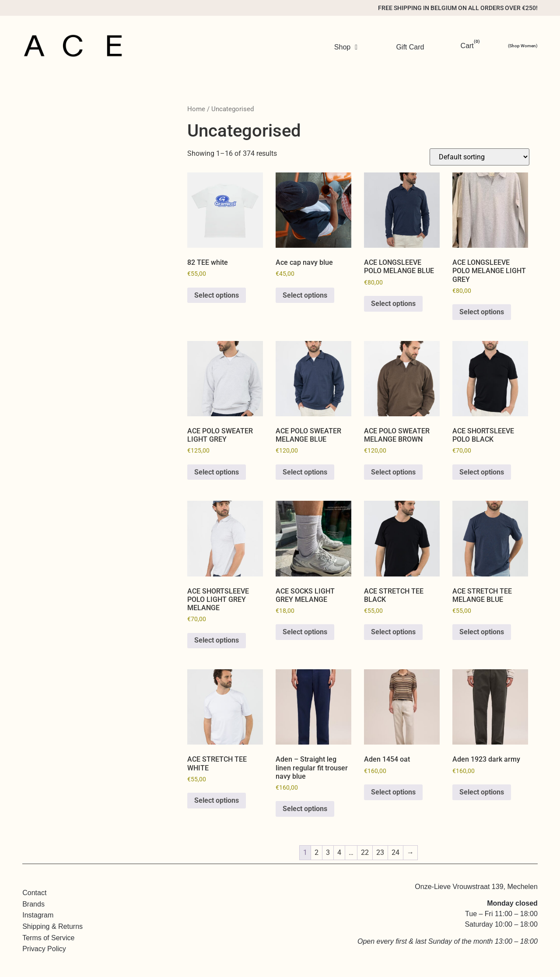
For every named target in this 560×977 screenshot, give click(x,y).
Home (196, 109)
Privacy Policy (44, 949)
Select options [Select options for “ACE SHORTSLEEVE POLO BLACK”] (482, 472)
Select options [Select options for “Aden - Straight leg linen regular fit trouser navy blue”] (305, 809)
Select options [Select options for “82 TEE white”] (217, 295)
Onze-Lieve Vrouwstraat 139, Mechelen (476, 886)
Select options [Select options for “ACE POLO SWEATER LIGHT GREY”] (217, 472)
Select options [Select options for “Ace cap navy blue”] (305, 295)
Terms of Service (48, 938)
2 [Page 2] (317, 852)
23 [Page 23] (380, 852)
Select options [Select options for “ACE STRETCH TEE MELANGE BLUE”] (482, 632)
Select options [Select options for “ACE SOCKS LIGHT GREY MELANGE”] (305, 632)
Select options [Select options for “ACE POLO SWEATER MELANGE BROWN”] (393, 472)
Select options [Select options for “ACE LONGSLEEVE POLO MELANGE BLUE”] (393, 304)
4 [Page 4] (339, 852)
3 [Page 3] (328, 852)
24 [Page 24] (395, 852)
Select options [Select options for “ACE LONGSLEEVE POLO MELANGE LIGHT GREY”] (482, 312)
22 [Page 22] (365, 852)
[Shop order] (479, 157)
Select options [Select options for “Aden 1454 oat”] (393, 792)
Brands (33, 904)
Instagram (38, 915)
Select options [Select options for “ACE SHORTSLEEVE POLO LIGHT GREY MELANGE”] (217, 640)
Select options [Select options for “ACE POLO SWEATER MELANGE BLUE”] (305, 472)
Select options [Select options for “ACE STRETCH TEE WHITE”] (217, 800)
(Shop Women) (523, 46)
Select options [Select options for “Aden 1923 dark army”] (482, 792)
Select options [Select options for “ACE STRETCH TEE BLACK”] (393, 632)
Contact (34, 893)
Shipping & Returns (52, 926)
